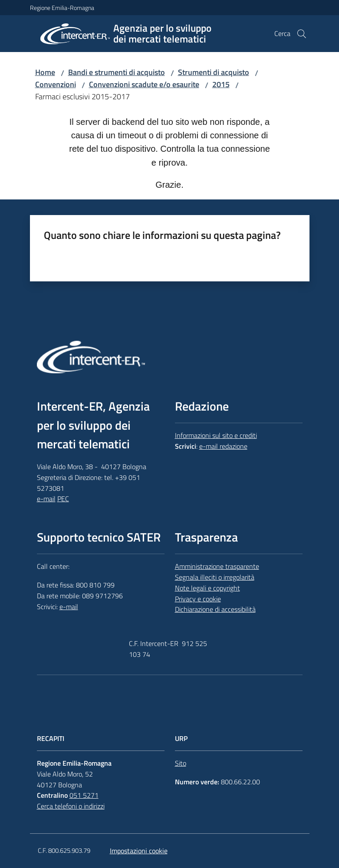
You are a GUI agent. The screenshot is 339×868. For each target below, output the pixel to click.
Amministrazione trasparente (217, 566)
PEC (63, 499)
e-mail (46, 499)
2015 (221, 84)
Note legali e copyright (207, 588)
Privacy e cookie (198, 599)
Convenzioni (56, 84)
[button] (302, 34)
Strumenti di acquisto (214, 72)
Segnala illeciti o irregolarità (215, 577)
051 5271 (84, 795)
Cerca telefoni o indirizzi (71, 806)
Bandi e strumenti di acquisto (117, 72)
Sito (181, 763)
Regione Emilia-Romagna (62, 8)
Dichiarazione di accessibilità (215, 609)
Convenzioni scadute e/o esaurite (144, 84)
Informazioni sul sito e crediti (216, 435)
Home (45, 72)
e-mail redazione (223, 446)
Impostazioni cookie (139, 851)
